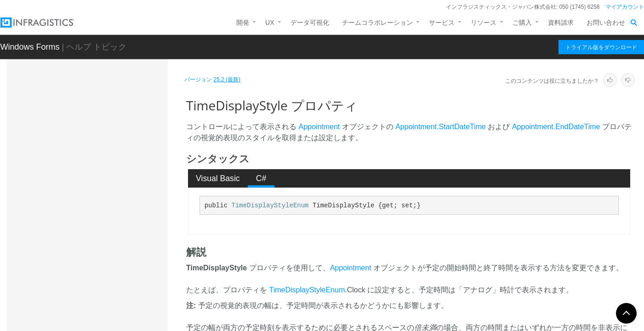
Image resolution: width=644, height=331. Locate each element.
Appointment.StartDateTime (441, 127)
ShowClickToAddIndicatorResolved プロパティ (120, 147)
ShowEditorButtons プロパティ (119, 167)
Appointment (319, 127)
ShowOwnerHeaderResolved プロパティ (117, 204)
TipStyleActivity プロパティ (114, 241)
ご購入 (522, 23)
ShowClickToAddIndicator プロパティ (119, 121)
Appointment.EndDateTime (556, 127)
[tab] (218, 178)
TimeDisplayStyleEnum (270, 205)
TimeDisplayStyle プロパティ (119, 225)
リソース (484, 23)
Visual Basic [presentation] (218, 178)
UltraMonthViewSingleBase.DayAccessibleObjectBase (111, 301)
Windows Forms (30, 47)
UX (270, 23)
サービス (442, 23)
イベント (80, 276)
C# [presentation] (261, 178)
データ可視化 (310, 23)
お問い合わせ (606, 23)
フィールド (83, 260)
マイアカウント (625, 7)
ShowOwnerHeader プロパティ (120, 183)
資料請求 (561, 23)
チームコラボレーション (377, 23)
